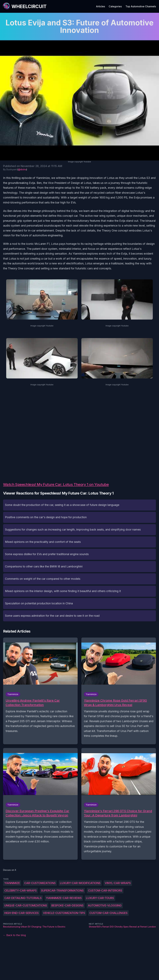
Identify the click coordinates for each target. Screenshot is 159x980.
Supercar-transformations (62, 890)
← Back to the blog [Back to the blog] (14, 935)
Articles (100, 6)
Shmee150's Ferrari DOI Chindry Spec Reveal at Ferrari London (122, 927)
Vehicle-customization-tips (64, 913)
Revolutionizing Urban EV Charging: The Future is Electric (34, 927)
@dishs (22, 169)
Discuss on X (10, 870)
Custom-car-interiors (105, 890)
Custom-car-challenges (108, 913)
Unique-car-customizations (26, 905)
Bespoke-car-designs (67, 905)
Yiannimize (12, 883)
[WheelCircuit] (25, 6)
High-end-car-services (22, 913)
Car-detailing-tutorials (23, 898)
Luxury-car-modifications (80, 883)
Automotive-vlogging (105, 905)
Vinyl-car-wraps (118, 883)
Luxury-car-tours (100, 898)
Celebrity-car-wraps (20, 890)
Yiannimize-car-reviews (64, 898)
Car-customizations (40, 883)
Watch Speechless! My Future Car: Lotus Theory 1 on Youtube (56, 484)
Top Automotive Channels (141, 6)
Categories (115, 6)
